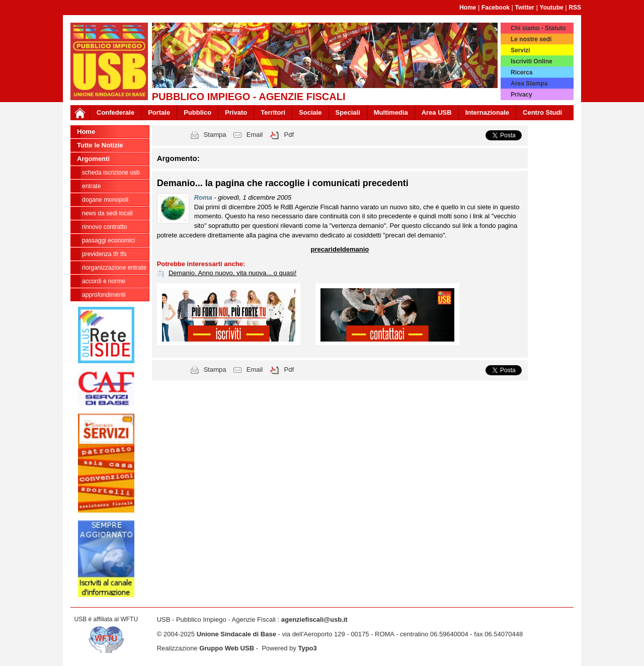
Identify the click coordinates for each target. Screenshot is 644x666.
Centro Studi (542, 112)
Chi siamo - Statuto (538, 28)
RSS (575, 8)
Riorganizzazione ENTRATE (114, 268)
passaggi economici (108, 240)
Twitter (525, 8)
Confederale (115, 112)
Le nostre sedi (531, 39)
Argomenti (93, 159)
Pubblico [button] (197, 112)
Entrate (91, 186)
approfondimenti (104, 295)
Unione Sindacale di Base (236, 634)
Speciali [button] (348, 112)
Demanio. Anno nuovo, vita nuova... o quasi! (232, 273)
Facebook (496, 8)
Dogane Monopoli (105, 200)
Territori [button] (273, 112)
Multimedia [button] (391, 112)
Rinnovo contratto (104, 227)
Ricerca (521, 72)
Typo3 (307, 648)
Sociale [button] (310, 112)
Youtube (552, 8)
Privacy (521, 95)
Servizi (520, 50)
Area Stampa (529, 84)
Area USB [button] (437, 112)
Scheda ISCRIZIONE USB (111, 173)
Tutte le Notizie (100, 145)
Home (468, 8)
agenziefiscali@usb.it (314, 619)
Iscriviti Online (532, 61)
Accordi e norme (104, 281)
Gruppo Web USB (227, 648)
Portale (159, 112)
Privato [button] (236, 112)
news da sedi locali (107, 213)
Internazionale (487, 112)
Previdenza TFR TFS (104, 254)
